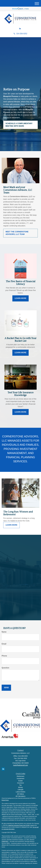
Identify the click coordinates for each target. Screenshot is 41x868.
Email (4, 644)
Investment (20, 778)
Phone (4, 656)
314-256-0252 (20, 34)
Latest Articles (20, 792)
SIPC (7, 841)
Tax (21, 785)
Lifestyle (20, 790)
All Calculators (20, 796)
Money (20, 787)
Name (4, 632)
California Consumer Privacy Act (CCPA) (19, 825)
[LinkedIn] (20, 29)
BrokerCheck (5, 800)
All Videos (20, 794)
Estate (21, 781)
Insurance (20, 783)
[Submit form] (6, 688)
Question (5, 668)
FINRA (3, 841)
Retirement (20, 776)
